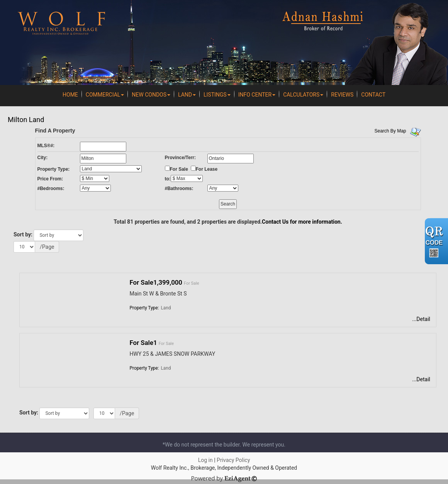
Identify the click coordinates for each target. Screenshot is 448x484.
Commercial (105, 95)
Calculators (303, 95)
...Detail (421, 319)
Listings (217, 95)
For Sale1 (143, 343)
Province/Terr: (180, 158)
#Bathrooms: (179, 189)
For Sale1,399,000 (156, 282)
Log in (205, 460)
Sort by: (23, 234)
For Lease (207, 169)
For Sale (179, 169)
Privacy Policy (233, 460)
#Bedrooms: (51, 189)
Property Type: (54, 169)
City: (43, 158)
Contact (373, 95)
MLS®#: (46, 146)
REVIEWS (342, 95)
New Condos (151, 95)
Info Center (257, 95)
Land (187, 95)
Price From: (50, 179)
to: (168, 179)
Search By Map (390, 131)
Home (70, 95)
